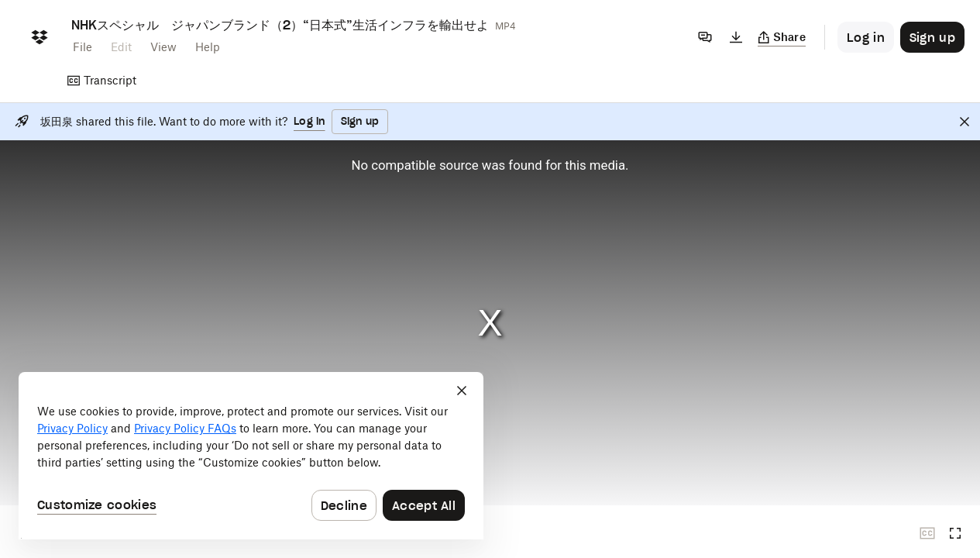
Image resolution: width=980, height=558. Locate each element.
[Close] (965, 122)
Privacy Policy (72, 428)
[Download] (736, 37)
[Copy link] (782, 37)
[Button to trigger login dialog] (866, 37)
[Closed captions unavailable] (927, 533)
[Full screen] (955, 533)
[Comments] (705, 37)
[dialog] (251, 456)
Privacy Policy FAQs (185, 428)
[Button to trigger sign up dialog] (932, 37)
